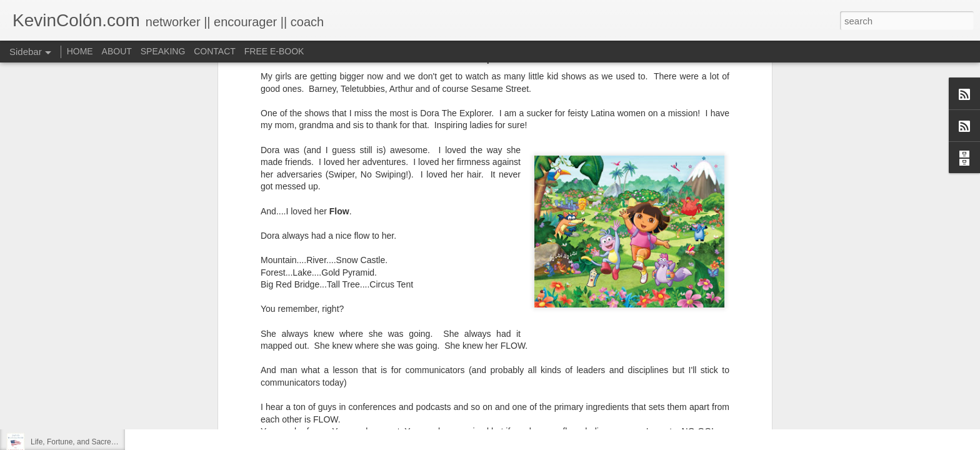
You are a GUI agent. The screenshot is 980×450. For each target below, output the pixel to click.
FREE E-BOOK (274, 51)
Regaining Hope (57, 386)
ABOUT (117, 51)
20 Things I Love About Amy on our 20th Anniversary (118, 414)
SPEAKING (163, 51)
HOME (80, 51)
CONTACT (215, 51)
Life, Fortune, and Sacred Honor (84, 442)
